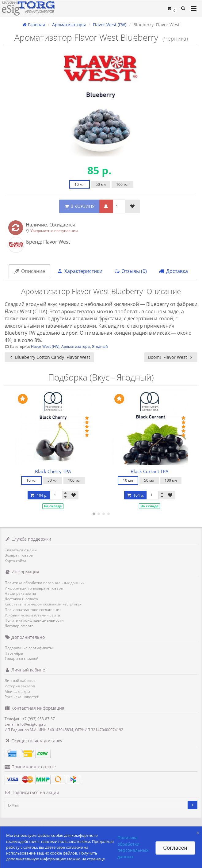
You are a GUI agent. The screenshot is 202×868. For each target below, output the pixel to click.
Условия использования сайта (32, 615)
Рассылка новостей (22, 697)
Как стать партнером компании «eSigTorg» (43, 604)
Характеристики (80, 271)
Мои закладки (17, 691)
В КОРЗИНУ (79, 206)
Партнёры (14, 653)
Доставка (173, 271)
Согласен (175, 848)
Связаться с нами (21, 550)
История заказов (20, 686)
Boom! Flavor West (171, 357)
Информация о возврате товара (34, 588)
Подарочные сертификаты (29, 648)
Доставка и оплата (21, 599)
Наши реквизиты (20, 593)
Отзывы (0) (131, 271)
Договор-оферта (19, 626)
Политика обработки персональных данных (44, 583)
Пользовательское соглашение (33, 610)
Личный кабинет (20, 680)
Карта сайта (15, 561)
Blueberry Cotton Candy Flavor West (49, 357)
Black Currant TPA (150, 471)
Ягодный (100, 346)
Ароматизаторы (76, 346)
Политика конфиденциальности (34, 620)
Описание (29, 271)
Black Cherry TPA (53, 471)
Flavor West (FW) (45, 346)
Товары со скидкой (22, 658)
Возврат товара (19, 555)
